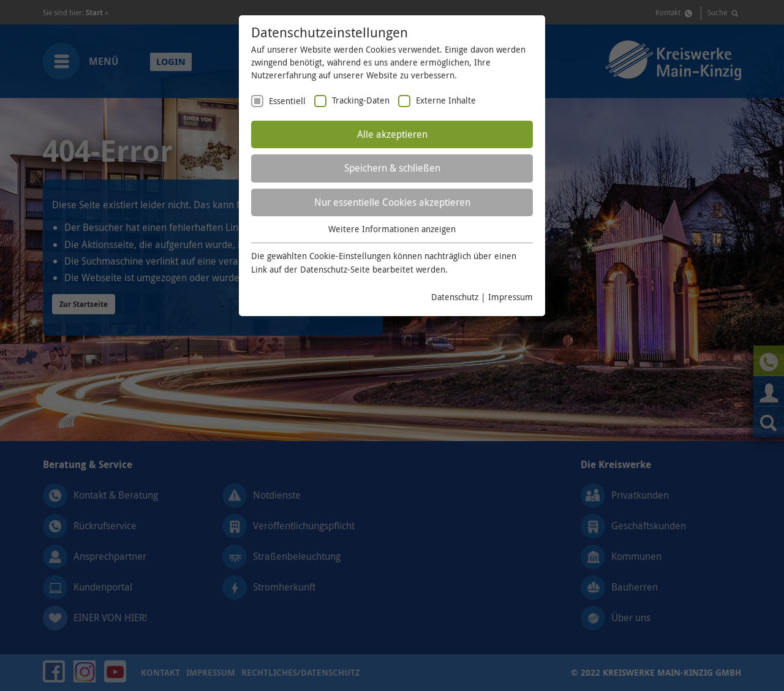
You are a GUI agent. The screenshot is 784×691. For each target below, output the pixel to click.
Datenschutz (455, 297)
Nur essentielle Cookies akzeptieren (392, 202)
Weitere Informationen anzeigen (392, 229)
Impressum (511, 297)
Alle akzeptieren (392, 134)
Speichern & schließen (392, 168)
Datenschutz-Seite (335, 269)
